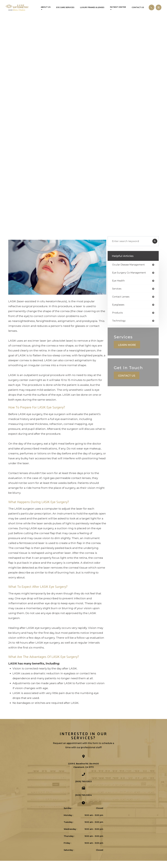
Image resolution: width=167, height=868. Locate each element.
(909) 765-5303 (83, 788)
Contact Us (138, 7)
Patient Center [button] (118, 8)
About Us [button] (46, 8)
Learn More (132, 355)
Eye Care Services (65, 7)
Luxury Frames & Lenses (92, 7)
